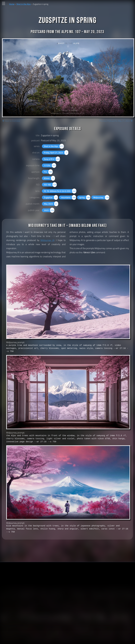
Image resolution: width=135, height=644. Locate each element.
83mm (49, 178)
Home (12, 4)
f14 (48, 172)
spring (85, 197)
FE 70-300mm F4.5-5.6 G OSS (60, 191)
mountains (69, 197)
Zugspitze (51, 197)
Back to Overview (11, 121)
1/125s (50, 165)
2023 (49, 210)
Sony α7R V (52, 159)
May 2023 (51, 204)
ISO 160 (50, 185)
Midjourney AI (47, 240)
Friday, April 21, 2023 (56, 153)
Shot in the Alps (24, 4)
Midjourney (101, 197)
